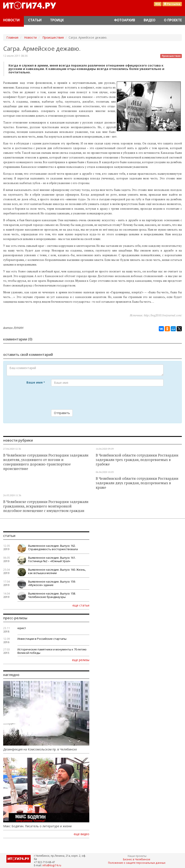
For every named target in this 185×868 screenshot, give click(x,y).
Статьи (35, 20)
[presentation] (84, 398)
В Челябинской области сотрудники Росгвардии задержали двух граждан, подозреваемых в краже (137, 483)
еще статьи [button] (81, 605)
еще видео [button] (82, 834)
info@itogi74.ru (52, 865)
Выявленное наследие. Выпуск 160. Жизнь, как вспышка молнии (57, 571)
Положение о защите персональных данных (137, 863)
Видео (150, 20)
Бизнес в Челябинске (137, 859)
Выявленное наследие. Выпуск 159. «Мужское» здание (52, 583)
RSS (158, 4)
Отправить (62, 413)
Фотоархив (125, 20)
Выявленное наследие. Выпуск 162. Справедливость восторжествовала (53, 547)
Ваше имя (36, 382)
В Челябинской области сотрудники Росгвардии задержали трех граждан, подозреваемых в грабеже (137, 460)
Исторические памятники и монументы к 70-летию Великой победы (52, 651)
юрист (22, 628)
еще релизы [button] (81, 660)
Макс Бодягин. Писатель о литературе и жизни (37, 826)
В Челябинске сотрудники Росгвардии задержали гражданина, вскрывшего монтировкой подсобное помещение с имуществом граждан (46, 506)
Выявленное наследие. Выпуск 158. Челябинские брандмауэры (52, 595)
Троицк (57, 20)
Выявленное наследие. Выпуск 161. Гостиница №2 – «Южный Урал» (52, 559)
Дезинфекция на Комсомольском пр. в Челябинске (40, 749)
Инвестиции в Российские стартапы (42, 639)
